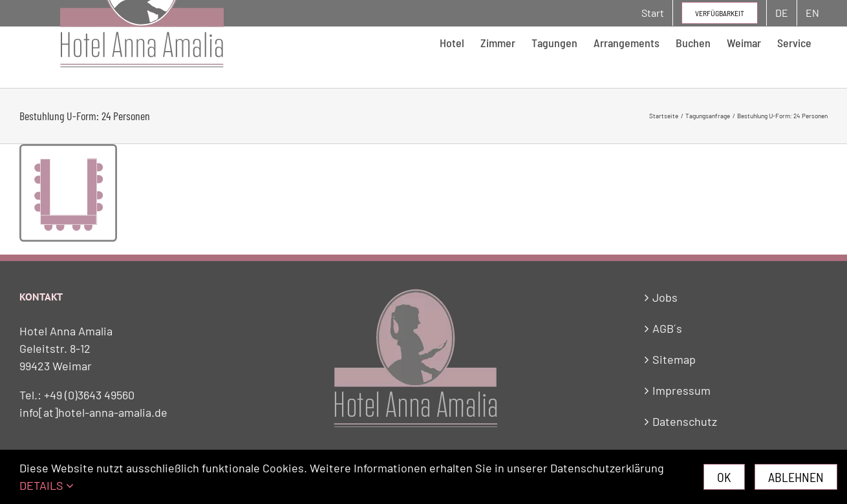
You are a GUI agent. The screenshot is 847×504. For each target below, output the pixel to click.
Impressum (681, 390)
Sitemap (674, 359)
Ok (724, 477)
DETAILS (47, 485)
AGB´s (667, 328)
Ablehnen (796, 477)
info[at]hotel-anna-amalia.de (93, 412)
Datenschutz (685, 421)
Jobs (665, 297)
